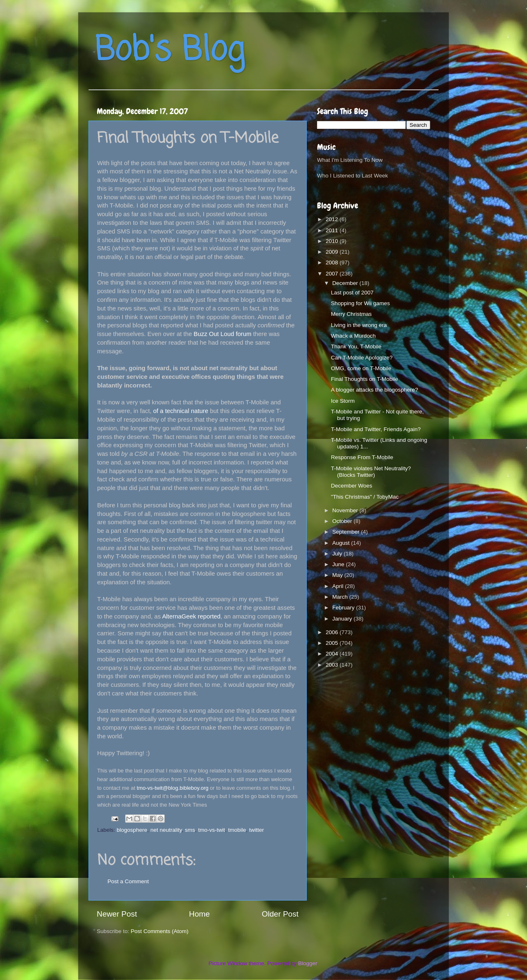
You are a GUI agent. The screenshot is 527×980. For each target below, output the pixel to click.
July (338, 554)
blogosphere (132, 830)
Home (199, 914)
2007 (333, 274)
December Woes (352, 486)
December (346, 283)
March (341, 597)
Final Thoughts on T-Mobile (365, 379)
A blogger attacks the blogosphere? (375, 390)
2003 (333, 665)
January (343, 619)
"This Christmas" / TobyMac (365, 497)
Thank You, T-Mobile (356, 346)
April (339, 586)
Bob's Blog (170, 51)
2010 (333, 241)
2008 (333, 262)
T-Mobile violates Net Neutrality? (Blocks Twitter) (371, 472)
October (343, 521)
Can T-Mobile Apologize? (362, 358)
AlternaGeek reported (191, 616)
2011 (333, 230)
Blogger (308, 963)
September (347, 532)
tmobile (237, 830)
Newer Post (117, 914)
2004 (333, 654)
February (344, 608)
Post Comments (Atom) (160, 931)
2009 (333, 252)
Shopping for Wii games (360, 303)
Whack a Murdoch (353, 336)
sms (190, 830)
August (342, 543)
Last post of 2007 (352, 293)
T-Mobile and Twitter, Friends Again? (376, 429)
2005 (333, 643)
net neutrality (166, 830)
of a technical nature (181, 411)
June (339, 564)
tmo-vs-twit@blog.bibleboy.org (173, 788)
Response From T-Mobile (362, 457)
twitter (257, 830)
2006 (333, 632)
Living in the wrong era (359, 325)
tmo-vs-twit (211, 830)
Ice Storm (343, 401)
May (338, 575)
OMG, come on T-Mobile (361, 368)
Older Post (280, 914)
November (346, 510)
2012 (333, 219)
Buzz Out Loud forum (222, 334)
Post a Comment (128, 881)
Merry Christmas (351, 314)
